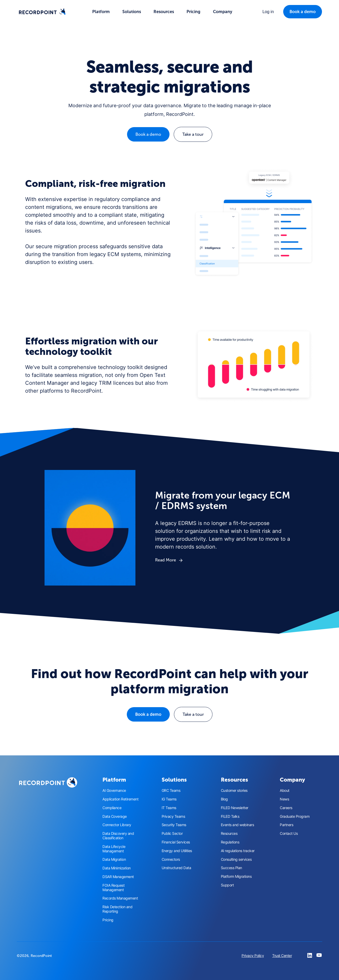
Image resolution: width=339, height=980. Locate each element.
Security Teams (174, 825)
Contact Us (289, 833)
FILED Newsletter (235, 808)
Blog (224, 799)
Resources (229, 833)
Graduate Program (295, 816)
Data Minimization (117, 868)
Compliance (112, 808)
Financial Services (176, 842)
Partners (286, 825)
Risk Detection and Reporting (117, 909)
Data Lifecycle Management (114, 849)
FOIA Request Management (113, 888)
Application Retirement (120, 799)
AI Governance (114, 791)
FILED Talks (230, 816)
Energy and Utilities (177, 851)
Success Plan (231, 868)
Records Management (120, 898)
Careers (286, 808)
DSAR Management (118, 877)
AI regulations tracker (238, 851)
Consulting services (236, 859)
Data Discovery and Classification (118, 836)
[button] (101, 12)
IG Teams (169, 799)
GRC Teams (171, 791)
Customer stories (234, 791)
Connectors (171, 859)
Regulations (230, 842)
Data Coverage (115, 816)
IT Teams (169, 808)
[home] (42, 12)
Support (227, 885)
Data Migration (114, 859)
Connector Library (117, 825)
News (284, 799)
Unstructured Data (176, 868)
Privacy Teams (173, 816)
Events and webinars (237, 825)
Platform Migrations (236, 876)
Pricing (193, 12)
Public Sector (172, 833)
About (285, 791)
